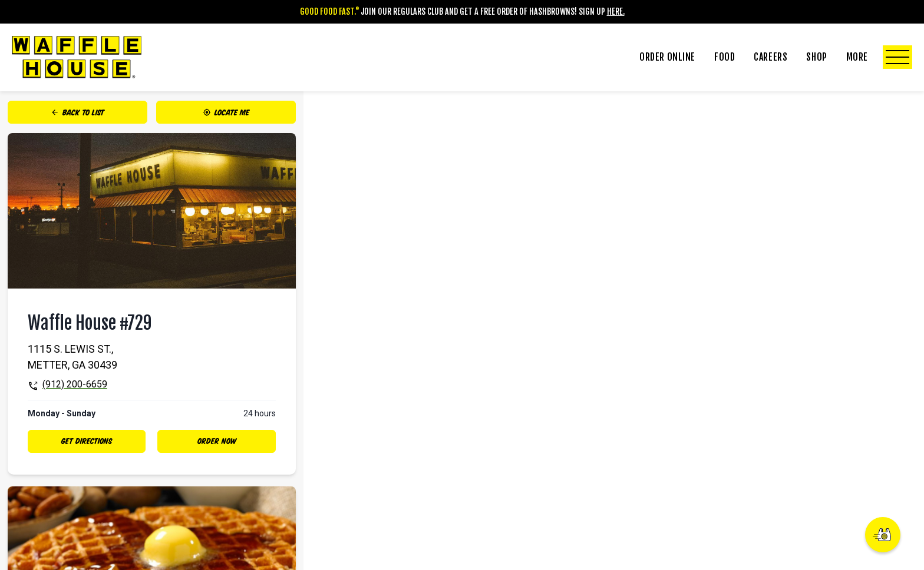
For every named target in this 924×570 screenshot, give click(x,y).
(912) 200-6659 (75, 384)
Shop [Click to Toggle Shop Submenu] (816, 57)
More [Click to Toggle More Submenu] (879, 57)
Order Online (667, 57)
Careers (770, 57)
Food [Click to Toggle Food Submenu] (725, 57)
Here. (616, 11)
